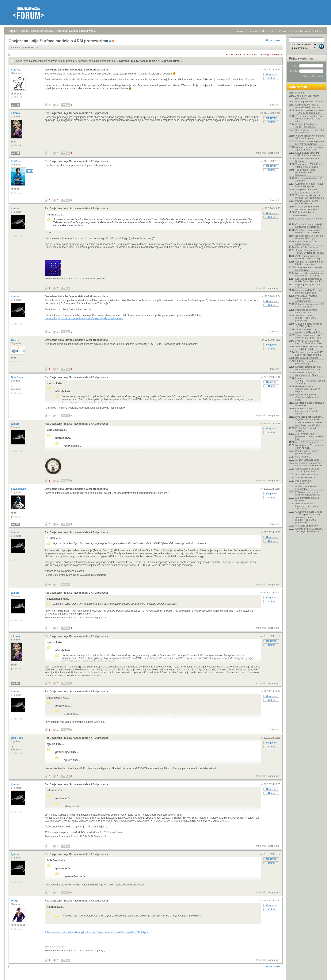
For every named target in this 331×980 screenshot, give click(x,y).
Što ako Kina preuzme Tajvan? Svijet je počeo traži (310, 252)
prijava (241, 31)
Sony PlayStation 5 (305, 478)
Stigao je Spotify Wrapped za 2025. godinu (309, 325)
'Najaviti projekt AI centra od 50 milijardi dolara (310, 137)
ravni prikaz (252, 54)
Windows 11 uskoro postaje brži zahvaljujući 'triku (310, 143)
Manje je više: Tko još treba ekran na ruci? (309, 447)
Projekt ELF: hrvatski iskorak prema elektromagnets (306, 298)
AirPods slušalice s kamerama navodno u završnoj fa (307, 506)
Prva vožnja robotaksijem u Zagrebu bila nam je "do (309, 418)
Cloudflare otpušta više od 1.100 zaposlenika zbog (309, 513)
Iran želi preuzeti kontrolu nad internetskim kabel (308, 208)
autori (308, 31)
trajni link (275, 105)
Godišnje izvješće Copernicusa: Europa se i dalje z (308, 389)
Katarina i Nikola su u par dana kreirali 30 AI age (308, 374)
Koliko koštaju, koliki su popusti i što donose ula (308, 106)
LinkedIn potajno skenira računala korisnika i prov (308, 368)
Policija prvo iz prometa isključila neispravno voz (308, 493)
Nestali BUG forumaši (307, 442)
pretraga (318, 31)
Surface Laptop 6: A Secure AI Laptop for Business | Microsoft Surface (84, 318)
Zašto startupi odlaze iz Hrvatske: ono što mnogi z (309, 257)
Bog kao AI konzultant (307, 358)
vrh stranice (319, 975)
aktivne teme (267, 31)
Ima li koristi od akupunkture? (303, 482)
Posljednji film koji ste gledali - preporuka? (306, 126)
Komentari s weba (42, 31)
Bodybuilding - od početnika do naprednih (310, 131)
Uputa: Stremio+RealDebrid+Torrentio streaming (310, 381)
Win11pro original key (307, 526)
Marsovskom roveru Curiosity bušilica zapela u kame (309, 397)
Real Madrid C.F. (304, 457)
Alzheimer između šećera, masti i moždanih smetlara (309, 464)
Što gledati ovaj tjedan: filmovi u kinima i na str (307, 191)
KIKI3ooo (17, 161)
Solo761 (16, 70)
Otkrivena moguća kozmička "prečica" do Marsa (307, 411)
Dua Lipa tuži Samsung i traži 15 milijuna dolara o (308, 154)
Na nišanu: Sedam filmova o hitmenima (310, 404)
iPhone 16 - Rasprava (307, 247)
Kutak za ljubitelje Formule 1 (309, 220)
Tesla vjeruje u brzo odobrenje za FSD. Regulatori (305, 172)
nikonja (16, 113)
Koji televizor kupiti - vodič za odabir (309, 179)
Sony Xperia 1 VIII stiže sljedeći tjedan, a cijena (307, 470)
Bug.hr (13, 31)
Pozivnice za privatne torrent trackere (306, 311)
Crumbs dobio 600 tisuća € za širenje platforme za (309, 530)
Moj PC (15, 105)
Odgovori (271, 74)
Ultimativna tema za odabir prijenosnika (309, 269)
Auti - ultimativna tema (307, 474)
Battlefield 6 (301, 215)
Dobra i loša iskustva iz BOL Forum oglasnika (310, 305)
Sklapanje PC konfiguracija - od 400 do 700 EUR (309, 348)
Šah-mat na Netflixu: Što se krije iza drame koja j (309, 263)
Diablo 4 (300, 93)
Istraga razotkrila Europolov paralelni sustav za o (309, 291)
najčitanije (282, 31)
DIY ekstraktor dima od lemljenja (307, 499)
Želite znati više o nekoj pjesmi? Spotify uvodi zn (308, 331)
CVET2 (15, 340)
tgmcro (16, 208)
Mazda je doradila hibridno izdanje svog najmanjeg (309, 274)
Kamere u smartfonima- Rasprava (307, 160)
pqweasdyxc (19, 489)
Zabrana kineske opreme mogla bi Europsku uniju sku (310, 196)
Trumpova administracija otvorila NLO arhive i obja (308, 336)
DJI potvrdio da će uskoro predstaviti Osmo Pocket (309, 424)
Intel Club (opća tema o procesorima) (307, 362)
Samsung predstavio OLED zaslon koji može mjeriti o (309, 353)
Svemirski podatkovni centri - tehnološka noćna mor (309, 112)
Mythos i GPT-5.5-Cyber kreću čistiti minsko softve (309, 342)
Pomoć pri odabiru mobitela (309, 102)
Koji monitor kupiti (305, 212)
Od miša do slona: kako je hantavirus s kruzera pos (309, 226)
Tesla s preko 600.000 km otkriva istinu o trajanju (309, 165)
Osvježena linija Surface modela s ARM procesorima (148, 61)
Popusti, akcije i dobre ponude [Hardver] (307, 202)
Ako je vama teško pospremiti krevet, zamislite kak (309, 436)
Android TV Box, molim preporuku (307, 97)
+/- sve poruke (233, 54)
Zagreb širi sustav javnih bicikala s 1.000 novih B (308, 231)
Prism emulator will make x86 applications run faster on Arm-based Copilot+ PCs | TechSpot (96, 933)
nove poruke (296, 31)
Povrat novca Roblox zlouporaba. (306, 488)
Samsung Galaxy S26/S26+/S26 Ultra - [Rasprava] (306, 520)
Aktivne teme (298, 87)
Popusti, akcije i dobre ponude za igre (307, 452)
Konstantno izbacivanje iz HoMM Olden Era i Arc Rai (309, 280)
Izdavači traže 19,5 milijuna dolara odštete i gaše (309, 237)
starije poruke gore (272, 54)
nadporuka (274, 153)
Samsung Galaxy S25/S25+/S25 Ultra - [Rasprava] (306, 318)
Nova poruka (273, 40)
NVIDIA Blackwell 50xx (307, 460)
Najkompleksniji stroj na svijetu (308, 286)
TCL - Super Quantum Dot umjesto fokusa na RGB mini (309, 119)
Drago (15, 901)
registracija (253, 31)
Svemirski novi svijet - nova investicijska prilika (309, 185)
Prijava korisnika (301, 58)
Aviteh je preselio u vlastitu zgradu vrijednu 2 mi (309, 148)
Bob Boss (17, 377)
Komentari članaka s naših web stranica (80, 31)
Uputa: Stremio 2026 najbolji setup (306, 243)
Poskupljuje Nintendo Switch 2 (306, 429)
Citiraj (271, 78)
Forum (24, 31)
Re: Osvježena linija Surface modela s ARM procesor (76, 113)
